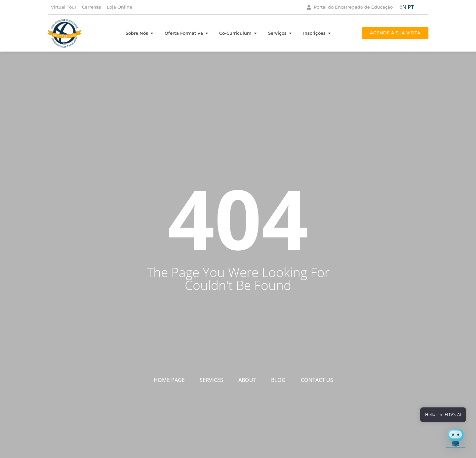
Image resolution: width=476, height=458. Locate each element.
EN (403, 7)
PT (411, 7)
